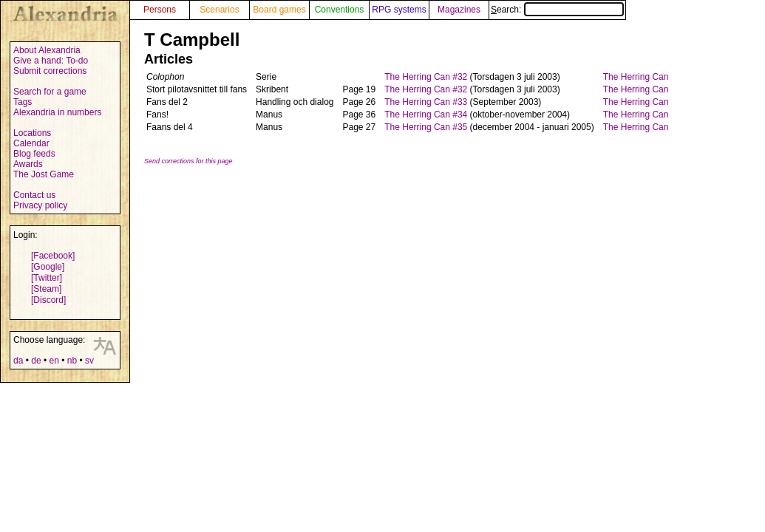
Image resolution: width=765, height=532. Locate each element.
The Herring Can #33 (426, 102)
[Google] (48, 267)
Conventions (340, 10)
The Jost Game (44, 174)
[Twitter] (47, 278)
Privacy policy (40, 205)
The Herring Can (636, 77)
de (36, 361)
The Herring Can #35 (426, 127)
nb (72, 361)
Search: (557, 10)
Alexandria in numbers (57, 112)
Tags (23, 102)
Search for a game (50, 92)
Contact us (34, 195)
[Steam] (46, 289)
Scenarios (219, 10)
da (18, 361)
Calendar (31, 143)
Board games (279, 10)
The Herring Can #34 (426, 115)
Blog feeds (34, 154)
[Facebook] (53, 256)
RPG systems (399, 10)
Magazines (459, 10)
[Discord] (48, 300)
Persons (160, 10)
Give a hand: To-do (51, 61)
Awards (28, 164)
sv (89, 361)
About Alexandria (47, 50)
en (54, 361)
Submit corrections (50, 71)
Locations (32, 133)
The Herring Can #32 (426, 77)
